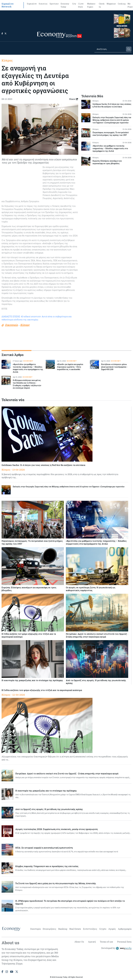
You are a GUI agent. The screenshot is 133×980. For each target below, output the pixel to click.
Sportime (54, 4)
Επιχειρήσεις (49, 929)
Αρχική (92, 942)
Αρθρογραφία (125, 929)
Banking (63, 929)
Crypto (103, 929)
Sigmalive (32, 4)
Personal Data (124, 942)
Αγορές (112, 929)
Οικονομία (35, 929)
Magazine (111, 4)
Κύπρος (7, 60)
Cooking (122, 4)
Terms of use (106, 942)
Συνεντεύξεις (90, 929)
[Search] (110, 49)
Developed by (116, 948)
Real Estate (75, 929)
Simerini (43, 4)
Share (74, 99)
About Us (79, 942)
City (74, 4)
